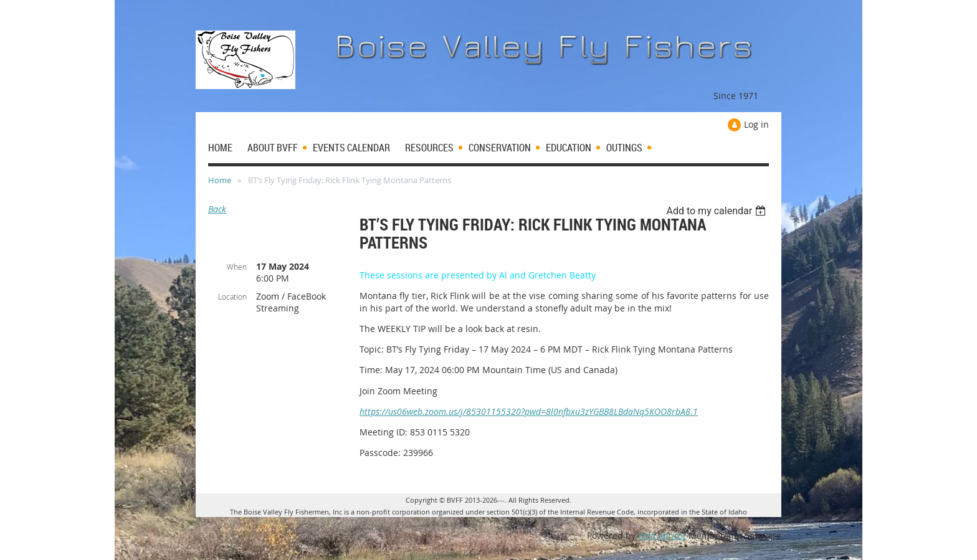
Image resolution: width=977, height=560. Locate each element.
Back (217, 209)
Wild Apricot (662, 535)
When (237, 267)
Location (232, 297)
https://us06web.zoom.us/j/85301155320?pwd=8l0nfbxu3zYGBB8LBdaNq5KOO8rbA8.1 (529, 411)
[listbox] (717, 211)
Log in (756, 124)
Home (220, 180)
